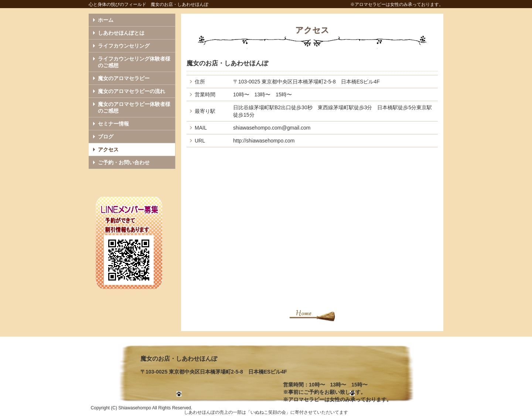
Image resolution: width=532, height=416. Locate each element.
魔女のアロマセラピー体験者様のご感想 (134, 107)
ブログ (106, 137)
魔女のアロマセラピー (124, 78)
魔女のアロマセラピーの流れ (132, 91)
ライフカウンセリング (124, 46)
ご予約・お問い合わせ (124, 162)
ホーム (106, 20)
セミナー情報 (113, 124)
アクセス (108, 149)
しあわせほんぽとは (121, 33)
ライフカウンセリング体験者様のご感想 (134, 62)
